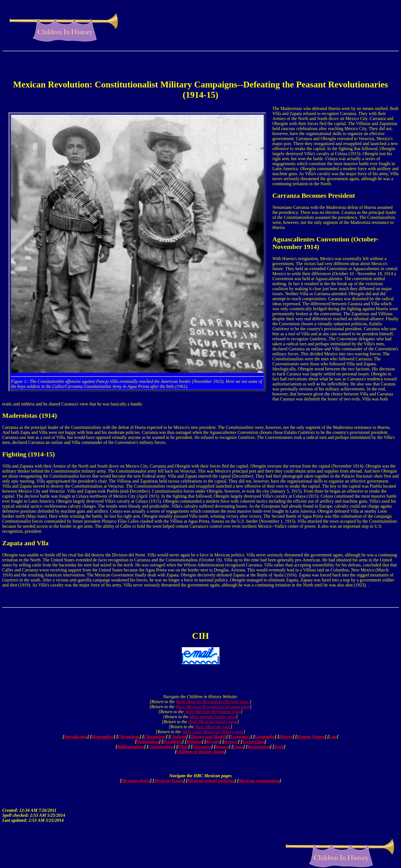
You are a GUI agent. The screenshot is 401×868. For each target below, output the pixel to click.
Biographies (103, 737)
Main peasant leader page (213, 717)
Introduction (76, 737)
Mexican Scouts (169, 781)
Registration (259, 747)
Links (238, 747)
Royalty (213, 742)
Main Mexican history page (213, 722)
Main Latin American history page (213, 732)
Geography (265, 737)
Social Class (253, 742)
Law (333, 737)
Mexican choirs (136, 781)
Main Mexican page (213, 727)
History (286, 737)
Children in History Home (201, 752)
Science (231, 742)
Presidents (173, 742)
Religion (194, 742)
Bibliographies (131, 747)
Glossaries (202, 747)
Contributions (161, 747)
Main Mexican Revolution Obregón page (213, 702)
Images (222, 747)
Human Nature (311, 737)
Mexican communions (259, 781)
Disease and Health (208, 737)
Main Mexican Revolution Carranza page (213, 707)
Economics (240, 737)
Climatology (155, 737)
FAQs (183, 747)
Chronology (129, 737)
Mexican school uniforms (211, 781)
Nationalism (148, 742)
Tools (279, 747)
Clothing (178, 737)
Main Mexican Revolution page (213, 712)
